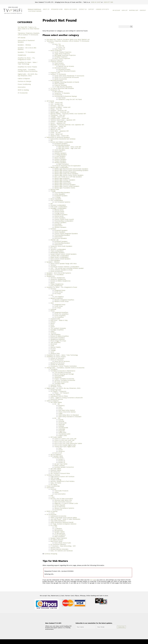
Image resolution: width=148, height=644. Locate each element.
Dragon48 (61, 431)
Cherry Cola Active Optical (67, 412)
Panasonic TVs (55, 90)
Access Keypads (60, 505)
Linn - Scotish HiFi (57, 104)
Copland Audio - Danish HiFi (60, 118)
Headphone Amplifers (58, 339)
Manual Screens (60, 65)
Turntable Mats (59, 383)
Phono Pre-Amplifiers (61, 314)
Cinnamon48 (62, 423)
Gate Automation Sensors (63, 502)
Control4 (53, 489)
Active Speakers (60, 194)
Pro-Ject (53, 248)
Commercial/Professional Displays (66, 96)
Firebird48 (62, 429)
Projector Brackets (61, 85)
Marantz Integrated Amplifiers (64, 300)
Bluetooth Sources (57, 399)
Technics (53, 265)
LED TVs (61, 46)
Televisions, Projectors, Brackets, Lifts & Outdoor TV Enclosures (29, 34)
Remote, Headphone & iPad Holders (62, 481)
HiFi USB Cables (56, 469)
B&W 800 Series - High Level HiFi (69, 148)
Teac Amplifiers (55, 342)
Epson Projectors (56, 50)
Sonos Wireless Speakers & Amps (61, 270)
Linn (52, 295)
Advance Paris (55, 353)
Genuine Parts (55, 548)
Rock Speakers (55, 260)
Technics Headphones (58, 278)
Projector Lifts (55, 73)
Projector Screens (56, 62)
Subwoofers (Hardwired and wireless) (63, 139)
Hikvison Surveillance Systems (64, 508)
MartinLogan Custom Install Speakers (67, 186)
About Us (46, 9)
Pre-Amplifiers (59, 317)
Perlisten (53, 229)
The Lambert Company (58, 328)
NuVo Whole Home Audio (63, 543)
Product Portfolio (35, 9)
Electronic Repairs (35, 11)
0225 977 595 (108, 2)
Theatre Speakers (60, 161)
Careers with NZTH (102, 9)
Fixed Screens (59, 63)
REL (52, 140)
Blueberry (61, 406)
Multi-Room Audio (56, 541)
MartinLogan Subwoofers (63, 183)
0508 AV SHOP (96, 2)
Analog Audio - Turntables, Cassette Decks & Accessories (28, 70)
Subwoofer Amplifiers (58, 338)
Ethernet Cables (56, 470)
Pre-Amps (58, 293)
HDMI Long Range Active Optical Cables (64, 518)
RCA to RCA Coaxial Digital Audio (65, 445)
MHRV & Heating (23, 90)
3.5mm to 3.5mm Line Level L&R (65, 439)
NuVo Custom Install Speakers (60, 259)
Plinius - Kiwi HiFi (56, 109)
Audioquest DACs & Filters (59, 396)
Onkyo (52, 331)
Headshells (58, 377)
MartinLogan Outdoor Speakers (65, 180)
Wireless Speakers (60, 163)
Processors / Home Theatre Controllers (64, 366)
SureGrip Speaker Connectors (64, 467)
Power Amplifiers (60, 316)
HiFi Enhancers (55, 472)
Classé (53, 327)
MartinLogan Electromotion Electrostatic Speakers (71, 169)
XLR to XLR (58, 453)
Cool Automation (60, 494)
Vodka (60, 413)
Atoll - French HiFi (57, 103)
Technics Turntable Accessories (65, 380)
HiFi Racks (54, 484)
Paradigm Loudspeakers (58, 208)
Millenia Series (59, 210)
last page (93, 580)
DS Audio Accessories (61, 382)
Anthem (53, 322)
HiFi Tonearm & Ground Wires (60, 473)
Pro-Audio (54, 525)
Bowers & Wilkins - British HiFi (60, 107)
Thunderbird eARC (64, 434)
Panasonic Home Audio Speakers (61, 246)
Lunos (52, 513)
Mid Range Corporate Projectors (65, 55)
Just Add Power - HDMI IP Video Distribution (65, 519)
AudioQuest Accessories (58, 516)
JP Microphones (60, 533)
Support (91, 9)
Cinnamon (62, 451)
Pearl (60, 407)
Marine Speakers (60, 158)
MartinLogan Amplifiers (62, 178)
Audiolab (53, 309)
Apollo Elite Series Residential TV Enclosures (69, 76)
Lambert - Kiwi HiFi (57, 128)
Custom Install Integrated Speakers (66, 234)
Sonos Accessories (57, 271)
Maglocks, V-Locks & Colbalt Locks (66, 503)
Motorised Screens (61, 68)
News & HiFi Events (71, 9)
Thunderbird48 (63, 428)
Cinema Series (59, 216)
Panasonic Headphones (58, 279)
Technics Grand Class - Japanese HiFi (63, 120)
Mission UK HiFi (55, 129)
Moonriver (54, 344)
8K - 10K (57, 418)
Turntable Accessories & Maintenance (63, 371)
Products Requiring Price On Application (68, 166)
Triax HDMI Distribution (58, 521)
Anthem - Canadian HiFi (58, 122)
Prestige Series (59, 213)
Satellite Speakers (60, 153)
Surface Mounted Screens (67, 71)
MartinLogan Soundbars (62, 181)
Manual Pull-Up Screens (66, 66)
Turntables (54, 369)
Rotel (52, 325)
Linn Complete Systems (62, 202)
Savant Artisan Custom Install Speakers (63, 254)
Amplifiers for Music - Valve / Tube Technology (28, 63)
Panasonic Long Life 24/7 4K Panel (70, 99)
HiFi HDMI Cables (56, 402)
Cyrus (52, 352)
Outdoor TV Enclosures (58, 74)
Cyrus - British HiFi (57, 134)
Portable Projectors (61, 57)
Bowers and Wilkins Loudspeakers (62, 142)
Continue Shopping (51, 554)
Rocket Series (59, 458)
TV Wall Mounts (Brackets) (63, 87)
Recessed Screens (64, 69)
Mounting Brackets (57, 80)
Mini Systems (59, 92)
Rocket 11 (61, 459)
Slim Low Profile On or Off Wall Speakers (68, 177)
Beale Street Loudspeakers (59, 257)
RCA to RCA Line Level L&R (63, 442)
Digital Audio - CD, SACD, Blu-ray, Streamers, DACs (28, 75)
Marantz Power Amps (61, 301)
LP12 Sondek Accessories (63, 372)
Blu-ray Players (55, 394)
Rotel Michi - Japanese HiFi (60, 131)
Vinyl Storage (55, 478)
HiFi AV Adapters (56, 454)
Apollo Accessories (61, 79)
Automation (22, 87)
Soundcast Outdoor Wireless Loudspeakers (65, 267)
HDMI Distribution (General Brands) (62, 522)
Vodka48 (61, 426)
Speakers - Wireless (24, 45)
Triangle (53, 191)
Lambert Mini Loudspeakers (60, 256)
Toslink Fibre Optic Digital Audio (65, 447)
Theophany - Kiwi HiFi (58, 115)
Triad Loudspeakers (57, 251)
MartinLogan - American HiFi (60, 112)
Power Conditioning (24, 84)
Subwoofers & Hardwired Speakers (26, 41)
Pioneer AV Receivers (57, 365)
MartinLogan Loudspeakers (59, 167)
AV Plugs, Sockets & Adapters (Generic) (63, 524)
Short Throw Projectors (62, 58)
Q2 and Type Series (61, 464)
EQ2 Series (62, 98)
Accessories (58, 95)
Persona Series (59, 211)
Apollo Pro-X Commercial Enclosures (67, 77)
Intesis (56, 492)
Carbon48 (61, 424)
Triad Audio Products (61, 491)
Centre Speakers (60, 150)
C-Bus (52, 497)
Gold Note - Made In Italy (59, 320)
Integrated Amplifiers (61, 312)
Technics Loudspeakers (58, 249)
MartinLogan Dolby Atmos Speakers (66, 174)
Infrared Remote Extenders (59, 549)
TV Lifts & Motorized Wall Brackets (62, 88)
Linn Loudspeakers (57, 200)
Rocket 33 (62, 462)
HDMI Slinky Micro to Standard (68, 415)
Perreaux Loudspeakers (58, 205)
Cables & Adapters (24, 79)
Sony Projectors (60, 49)
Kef (52, 204)
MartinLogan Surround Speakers (65, 185)
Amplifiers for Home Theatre (27, 67)
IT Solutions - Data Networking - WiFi (63, 546)
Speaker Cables (59, 532)
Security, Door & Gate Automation (62, 499)
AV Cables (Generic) (57, 540)
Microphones (59, 530)
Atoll (52, 303)
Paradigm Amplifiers (57, 330)
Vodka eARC (62, 432)
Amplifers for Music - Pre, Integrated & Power (26, 59)
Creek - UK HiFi (55, 133)
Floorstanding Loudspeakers (64, 221)
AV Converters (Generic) (58, 544)
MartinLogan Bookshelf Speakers (65, 172)
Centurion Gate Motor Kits (63, 500)
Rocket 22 (62, 461)
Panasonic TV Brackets (62, 93)
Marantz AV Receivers (57, 363)
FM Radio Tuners (56, 387)
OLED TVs (62, 47)
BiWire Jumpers (60, 465)
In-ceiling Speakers (61, 155)
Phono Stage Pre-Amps (58, 341)
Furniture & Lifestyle (24, 81)
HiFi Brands (22, 38)
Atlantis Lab (54, 240)
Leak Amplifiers (55, 335)
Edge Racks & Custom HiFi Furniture (62, 477)
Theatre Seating (56, 480)
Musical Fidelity (56, 347)
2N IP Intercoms (60, 507)
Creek (52, 346)
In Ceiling (57, 197)
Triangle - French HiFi (58, 117)
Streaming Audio (56, 390)
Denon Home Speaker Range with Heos (63, 264)
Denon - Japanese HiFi (58, 123)
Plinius (52, 311)
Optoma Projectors (57, 60)
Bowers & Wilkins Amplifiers (60, 336)
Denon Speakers (56, 199)
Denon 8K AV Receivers (62, 361)
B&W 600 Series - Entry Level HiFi (70, 147)
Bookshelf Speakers (61, 144)
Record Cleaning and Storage (64, 374)
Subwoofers (58, 151)
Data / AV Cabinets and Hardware (62, 551)
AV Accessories (23, 93)
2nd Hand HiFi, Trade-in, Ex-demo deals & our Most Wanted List (28, 29)
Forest (60, 409)
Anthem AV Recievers (57, 358)
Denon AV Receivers (57, 360)
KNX (52, 495)
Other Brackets (59, 84)
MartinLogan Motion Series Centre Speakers (69, 175)
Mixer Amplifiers (60, 537)
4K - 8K (57, 404)
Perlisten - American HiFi (59, 110)
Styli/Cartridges (59, 376)
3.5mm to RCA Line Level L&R (64, 440)
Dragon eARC (63, 436)
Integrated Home (57, 9)
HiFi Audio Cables (56, 437)
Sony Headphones (56, 286)
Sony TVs (57, 44)
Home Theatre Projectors (63, 52)
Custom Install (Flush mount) (64, 219)
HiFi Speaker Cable (57, 456)
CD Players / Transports (58, 391)
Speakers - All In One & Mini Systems (27, 49)
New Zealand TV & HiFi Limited (79, 642)
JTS (56, 527)
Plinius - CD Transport (62, 393)
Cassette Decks (55, 385)
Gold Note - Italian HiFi (58, 126)
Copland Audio (55, 319)
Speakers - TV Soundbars (26, 52)
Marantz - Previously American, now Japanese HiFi (67, 125)
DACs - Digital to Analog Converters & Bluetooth (67, 398)
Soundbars (58, 224)
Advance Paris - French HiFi (60, 136)
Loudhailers (58, 529)
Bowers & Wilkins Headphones (60, 281)
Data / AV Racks (56, 483)
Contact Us (83, 9)
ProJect (53, 349)
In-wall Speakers (60, 156)
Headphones (22, 55)
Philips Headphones (57, 284)
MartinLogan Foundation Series (65, 188)
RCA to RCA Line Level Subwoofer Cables (68, 443)
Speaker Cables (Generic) (59, 538)
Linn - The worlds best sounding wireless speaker (67, 268)
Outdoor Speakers (60, 159)
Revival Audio (55, 189)
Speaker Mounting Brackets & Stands (67, 82)
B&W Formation (63, 164)
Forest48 (61, 421)
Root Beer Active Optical (66, 410)
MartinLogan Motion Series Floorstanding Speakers (71, 170)
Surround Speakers (61, 238)
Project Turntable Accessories (64, 379)
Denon (53, 282)
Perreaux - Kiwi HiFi (57, 106)
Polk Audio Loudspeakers (59, 207)
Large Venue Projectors (62, 54)
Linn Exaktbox (59, 297)
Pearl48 (61, 420)
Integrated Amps (60, 290)
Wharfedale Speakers (57, 252)
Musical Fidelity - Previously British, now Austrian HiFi (68, 114)
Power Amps (59, 292)
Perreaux (53, 289)
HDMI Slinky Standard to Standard (70, 417)
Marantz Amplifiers (57, 298)
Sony (52, 43)
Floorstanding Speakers (62, 145)
